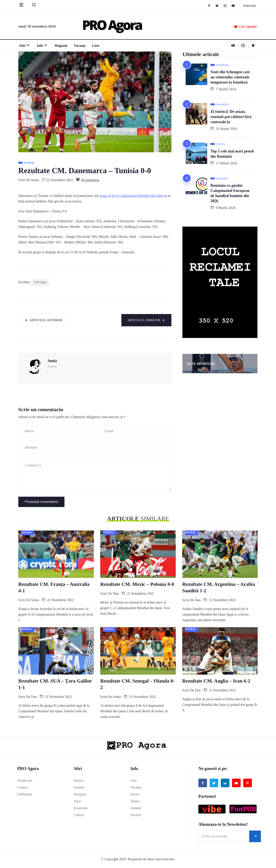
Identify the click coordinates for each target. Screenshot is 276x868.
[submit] (255, 837)
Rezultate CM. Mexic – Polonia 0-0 (137, 585)
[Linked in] (225, 784)
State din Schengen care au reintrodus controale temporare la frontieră (230, 77)
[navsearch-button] (32, 6)
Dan (116, 594)
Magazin (60, 46)
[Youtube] (235, 5)
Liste (95, 46)
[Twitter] (219, 5)
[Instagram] (227, 5)
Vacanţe (79, 46)
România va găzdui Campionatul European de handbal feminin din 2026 (230, 193)
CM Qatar (40, 282)
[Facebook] (211, 5)
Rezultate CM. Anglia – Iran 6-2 (216, 681)
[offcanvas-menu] (24, 5)
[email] (224, 837)
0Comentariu (90, 180)
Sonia (35, 180)
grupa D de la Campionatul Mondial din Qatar (132, 196)
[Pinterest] (248, 784)
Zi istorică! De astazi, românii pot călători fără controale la (231, 117)
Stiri (24, 46)
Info (42, 46)
